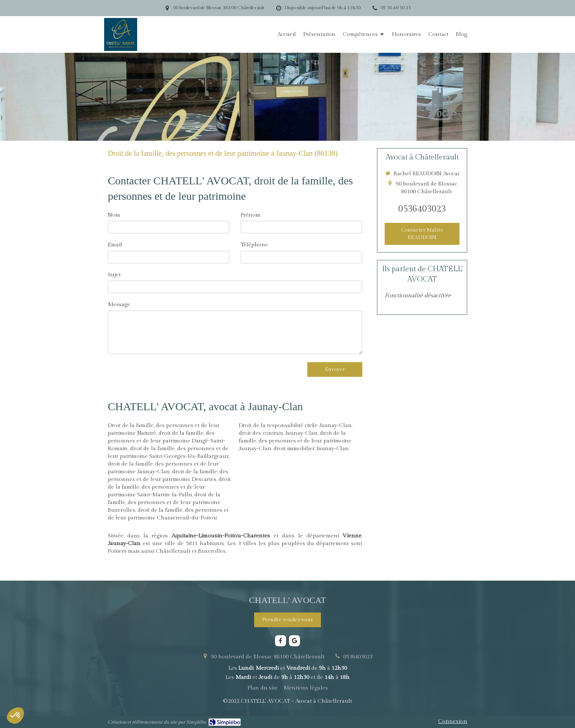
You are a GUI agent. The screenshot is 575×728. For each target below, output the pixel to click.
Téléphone (254, 245)
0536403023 (422, 209)
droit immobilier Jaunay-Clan (311, 448)
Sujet (114, 275)
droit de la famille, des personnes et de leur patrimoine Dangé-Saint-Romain (167, 441)
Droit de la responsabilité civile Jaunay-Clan (295, 425)
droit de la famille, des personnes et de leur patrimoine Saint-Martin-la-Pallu (169, 487)
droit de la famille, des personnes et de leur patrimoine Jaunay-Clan (295, 441)
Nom (114, 215)
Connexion (453, 721)
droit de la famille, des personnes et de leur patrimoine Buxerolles (164, 502)
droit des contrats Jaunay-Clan (278, 433)
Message (119, 304)
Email (115, 245)
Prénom (250, 215)
